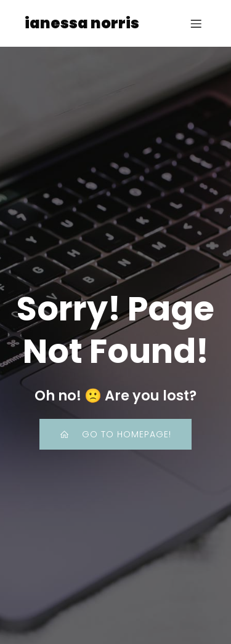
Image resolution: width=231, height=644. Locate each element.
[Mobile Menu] (196, 23)
